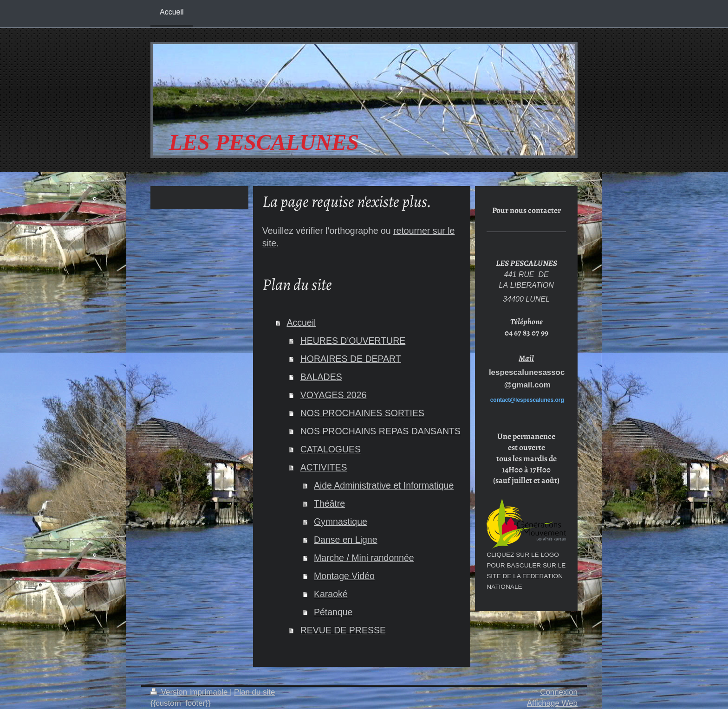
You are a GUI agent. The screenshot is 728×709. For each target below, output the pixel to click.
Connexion (559, 692)
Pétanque (333, 612)
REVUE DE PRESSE (343, 630)
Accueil (301, 322)
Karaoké (331, 594)
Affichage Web (552, 703)
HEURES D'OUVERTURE (353, 341)
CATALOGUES (331, 449)
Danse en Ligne (346, 540)
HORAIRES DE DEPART (351, 359)
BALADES (321, 377)
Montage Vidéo (344, 576)
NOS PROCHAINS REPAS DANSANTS (380, 431)
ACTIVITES (324, 467)
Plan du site (254, 692)
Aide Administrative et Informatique (384, 485)
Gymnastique (341, 522)
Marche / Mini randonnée (364, 558)
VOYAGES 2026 (334, 395)
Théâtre (329, 503)
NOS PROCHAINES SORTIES (362, 413)
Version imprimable (190, 692)
